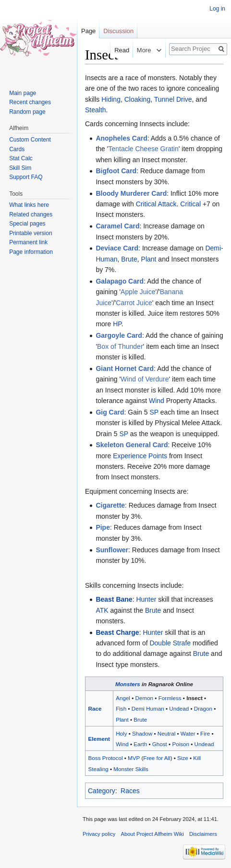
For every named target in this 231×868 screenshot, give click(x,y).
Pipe (103, 527)
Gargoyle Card (119, 335)
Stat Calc (21, 158)
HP (117, 324)
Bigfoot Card (116, 171)
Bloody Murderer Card (131, 193)
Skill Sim (20, 168)
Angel (123, 698)
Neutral (167, 733)
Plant (149, 259)
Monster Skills (131, 769)
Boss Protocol (106, 758)
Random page (27, 112)
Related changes (31, 214)
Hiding (111, 99)
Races (130, 791)
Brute (129, 259)
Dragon (203, 708)
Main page (23, 93)
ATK (102, 610)
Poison (181, 744)
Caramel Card (117, 226)
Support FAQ (26, 177)
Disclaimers (203, 834)
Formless (170, 698)
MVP (134, 758)
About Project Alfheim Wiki (152, 834)
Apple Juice (138, 292)
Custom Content (30, 140)
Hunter (146, 599)
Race (95, 708)
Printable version (30, 233)
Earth (140, 744)
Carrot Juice (134, 303)
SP (154, 412)
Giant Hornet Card (125, 369)
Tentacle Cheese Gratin (143, 149)
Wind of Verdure (145, 379)
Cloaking (137, 99)
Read (117, 50)
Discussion (118, 31)
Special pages (27, 224)
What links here (29, 205)
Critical (190, 204)
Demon (145, 698)
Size (183, 758)
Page (88, 31)
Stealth (96, 110)
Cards (17, 149)
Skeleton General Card (132, 445)
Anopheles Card (121, 138)
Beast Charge (117, 632)
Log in (217, 9)
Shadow (142, 733)
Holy (121, 733)
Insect (195, 698)
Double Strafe (170, 643)
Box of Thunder (120, 346)
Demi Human (148, 708)
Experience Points (140, 456)
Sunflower (112, 550)
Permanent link (28, 242)
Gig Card (110, 412)
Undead (179, 708)
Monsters (128, 684)
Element (99, 739)
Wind (157, 401)
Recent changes (30, 102)
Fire (205, 733)
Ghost (160, 744)
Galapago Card (120, 281)
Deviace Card (117, 248)
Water (188, 733)
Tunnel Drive (173, 99)
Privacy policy (99, 834)
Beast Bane (114, 599)
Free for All (157, 758)
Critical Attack (156, 204)
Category (102, 791)
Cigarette (110, 505)
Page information (31, 252)
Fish (121, 708)
